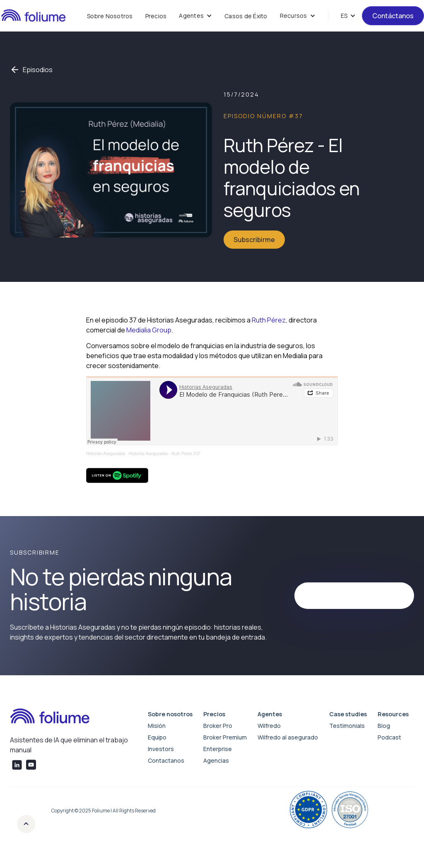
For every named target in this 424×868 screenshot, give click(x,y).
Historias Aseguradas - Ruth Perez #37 (165, 454)
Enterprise (218, 749)
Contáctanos (393, 16)
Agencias (216, 760)
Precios (156, 16)
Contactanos (166, 760)
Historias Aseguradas (106, 454)
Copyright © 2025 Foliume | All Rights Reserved (104, 811)
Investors (161, 749)
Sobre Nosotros (110, 16)
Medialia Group (149, 330)
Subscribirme (254, 240)
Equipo (157, 737)
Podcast (389, 737)
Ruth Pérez (269, 320)
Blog (384, 726)
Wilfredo (269, 726)
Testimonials (347, 726)
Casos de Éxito (246, 16)
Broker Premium (225, 737)
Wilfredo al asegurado (288, 737)
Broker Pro (218, 726)
